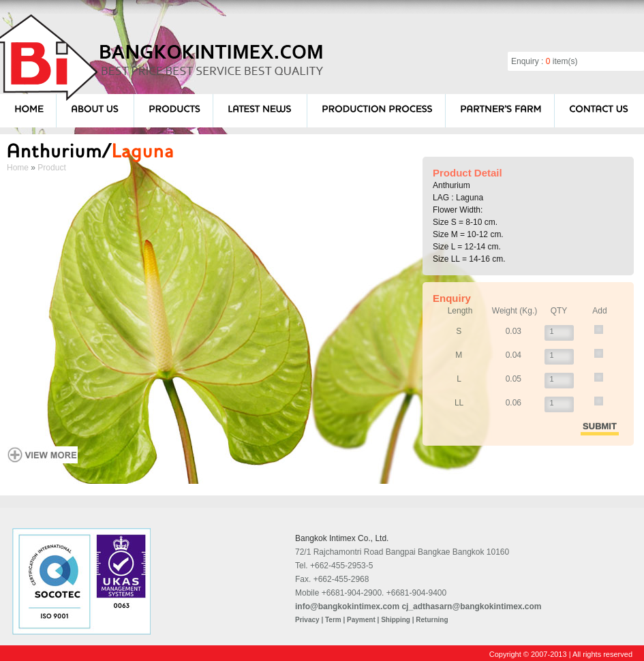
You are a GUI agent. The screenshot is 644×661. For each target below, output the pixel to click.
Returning (432, 620)
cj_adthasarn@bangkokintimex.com (471, 606)
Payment (361, 620)
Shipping (396, 620)
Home (18, 168)
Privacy (307, 620)
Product (51, 168)
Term (333, 620)
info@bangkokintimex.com (347, 606)
